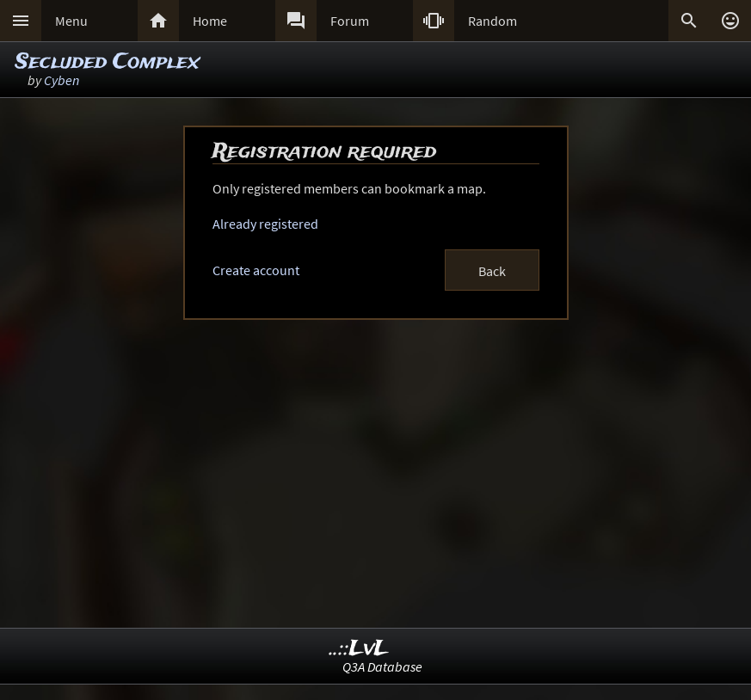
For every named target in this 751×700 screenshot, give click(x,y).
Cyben (62, 80)
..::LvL (359, 649)
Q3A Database (382, 666)
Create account (256, 270)
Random (492, 21)
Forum (350, 21)
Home (210, 21)
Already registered (265, 224)
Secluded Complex (108, 62)
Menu (71, 21)
